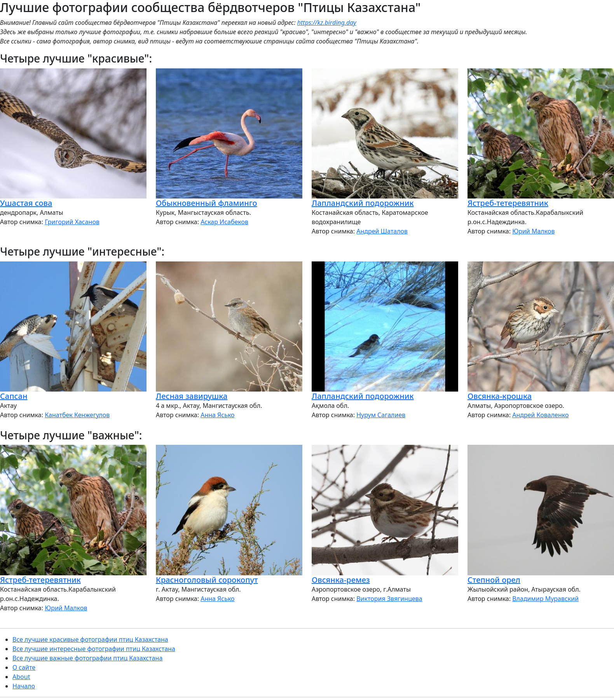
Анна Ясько (217, 415)
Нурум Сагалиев (381, 415)
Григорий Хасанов (72, 222)
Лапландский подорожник (363, 203)
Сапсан (14, 396)
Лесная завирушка (192, 396)
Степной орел (494, 580)
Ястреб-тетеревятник (508, 203)
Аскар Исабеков (224, 222)
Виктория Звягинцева (389, 599)
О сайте (24, 667)
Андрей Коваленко (540, 415)
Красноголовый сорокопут (207, 580)
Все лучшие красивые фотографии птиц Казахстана (90, 639)
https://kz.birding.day (327, 23)
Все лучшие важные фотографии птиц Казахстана (87, 658)
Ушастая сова (26, 203)
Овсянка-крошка (500, 396)
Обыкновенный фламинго (207, 203)
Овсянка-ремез (341, 580)
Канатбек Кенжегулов (77, 415)
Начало (24, 686)
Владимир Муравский (545, 599)
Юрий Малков (533, 231)
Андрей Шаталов (382, 231)
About (21, 677)
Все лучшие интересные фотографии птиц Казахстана (94, 649)
